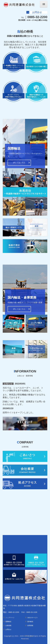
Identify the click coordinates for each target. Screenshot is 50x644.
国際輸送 (8, 622)
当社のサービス (32, 618)
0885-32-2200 (37, 17)
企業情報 (8, 625)
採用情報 (30, 625)
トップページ (10, 618)
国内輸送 (30, 622)
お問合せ (8, 629)
